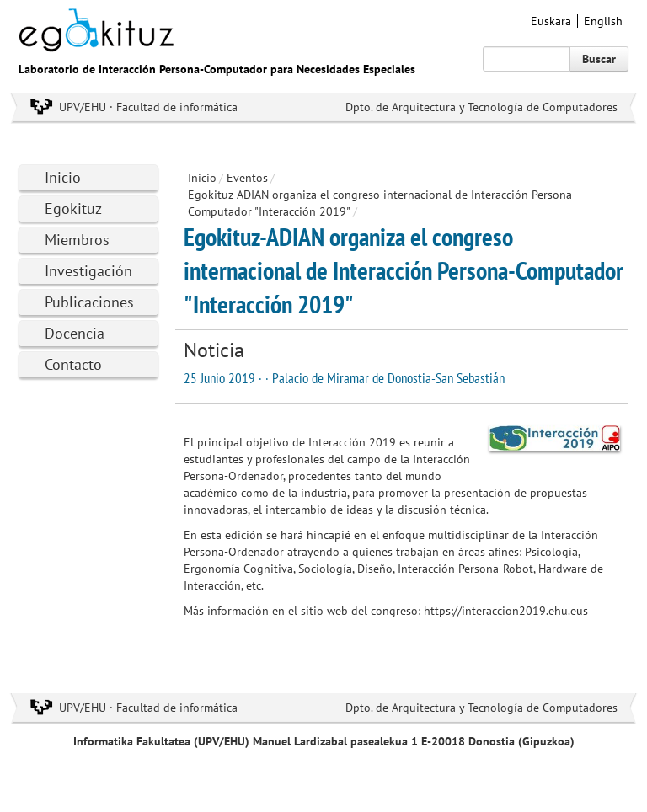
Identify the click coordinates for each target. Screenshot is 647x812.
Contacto (73, 364)
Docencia (75, 333)
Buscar (599, 59)
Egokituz (73, 208)
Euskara (551, 21)
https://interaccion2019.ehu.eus (506, 611)
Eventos (247, 178)
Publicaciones (89, 302)
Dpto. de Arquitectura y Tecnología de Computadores (481, 107)
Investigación (88, 271)
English (603, 21)
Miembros (77, 240)
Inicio (63, 177)
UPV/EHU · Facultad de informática (148, 107)
